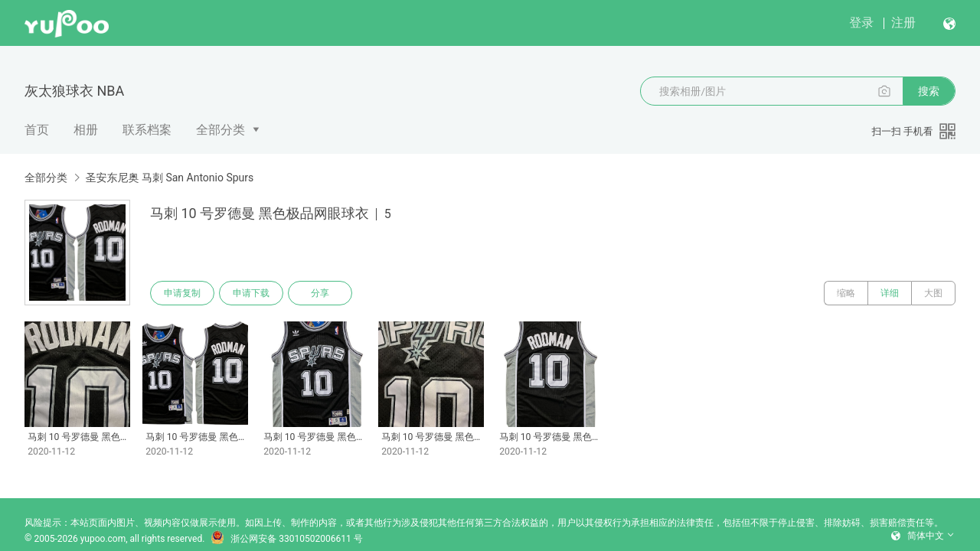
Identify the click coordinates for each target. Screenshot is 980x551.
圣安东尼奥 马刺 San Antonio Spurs (169, 178)
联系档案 (147, 130)
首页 (37, 130)
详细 (890, 293)
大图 (933, 293)
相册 (86, 130)
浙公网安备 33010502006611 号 (286, 539)
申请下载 (251, 293)
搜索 (929, 91)
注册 (903, 23)
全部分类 (220, 130)
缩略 (846, 293)
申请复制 (182, 293)
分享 (320, 293)
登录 (861, 23)
